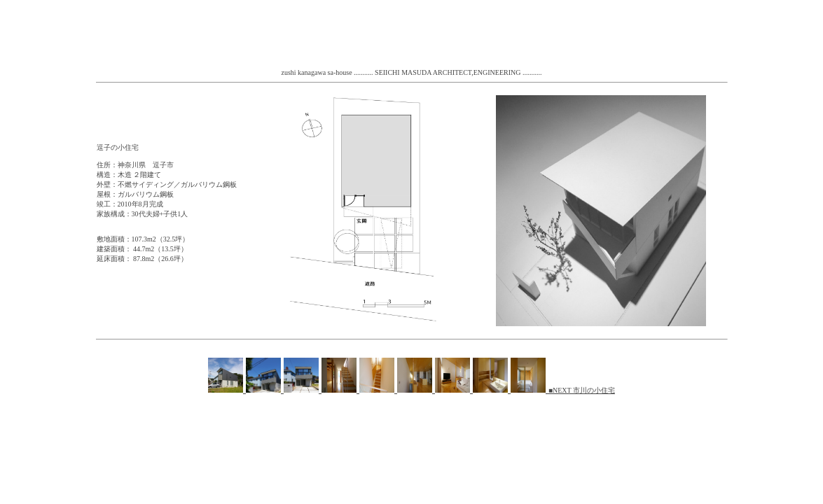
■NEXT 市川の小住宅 (582, 390)
